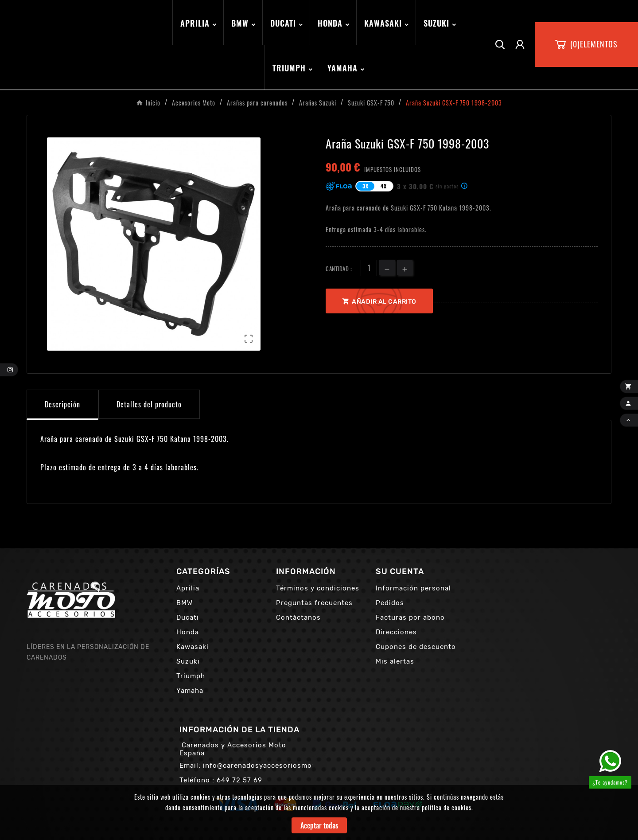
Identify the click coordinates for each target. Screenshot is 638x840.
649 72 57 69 (239, 780)
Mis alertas (395, 661)
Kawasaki (193, 647)
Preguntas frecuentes (314, 603)
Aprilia (188, 588)
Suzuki (188, 661)
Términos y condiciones (318, 588)
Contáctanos (298, 617)
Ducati (188, 617)
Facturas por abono (410, 617)
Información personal (413, 588)
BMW (185, 603)
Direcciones (396, 632)
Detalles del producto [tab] (149, 404)
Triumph (191, 676)
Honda (188, 632)
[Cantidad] (369, 268)
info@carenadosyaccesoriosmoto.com (270, 766)
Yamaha (190, 691)
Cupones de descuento (416, 647)
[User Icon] (520, 45)
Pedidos (390, 603)
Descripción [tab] (62, 404)
